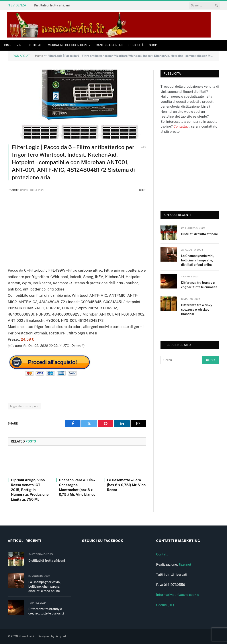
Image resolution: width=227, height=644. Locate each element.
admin (15, 190)
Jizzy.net (185, 564)
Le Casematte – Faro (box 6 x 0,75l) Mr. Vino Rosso (126, 485)
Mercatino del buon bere (68, 45)
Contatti (162, 554)
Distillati (35, 45)
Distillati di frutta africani (52, 5)
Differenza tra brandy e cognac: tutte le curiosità (199, 285)
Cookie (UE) (165, 605)
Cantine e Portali (110, 45)
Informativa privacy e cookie (178, 595)
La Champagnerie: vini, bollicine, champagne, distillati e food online (198, 260)
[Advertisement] (77, 230)
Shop (153, 45)
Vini (20, 45)
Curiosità (136, 45)
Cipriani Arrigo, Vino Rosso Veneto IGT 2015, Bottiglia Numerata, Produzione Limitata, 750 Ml (30, 490)
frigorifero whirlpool (24, 406)
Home (7, 45)
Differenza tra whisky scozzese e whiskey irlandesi (197, 310)
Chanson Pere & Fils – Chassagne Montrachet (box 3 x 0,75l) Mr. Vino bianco (77, 487)
